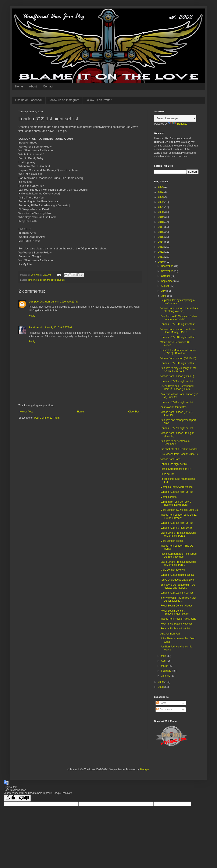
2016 (161, 232)
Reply (32, 316)
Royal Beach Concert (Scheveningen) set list (175, 612)
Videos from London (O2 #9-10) (178, 358)
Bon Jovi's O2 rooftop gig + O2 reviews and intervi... (178, 586)
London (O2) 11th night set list (177, 337)
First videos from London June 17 (179, 454)
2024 (161, 192)
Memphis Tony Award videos (177, 487)
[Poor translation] (24, 798)
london (32, 280)
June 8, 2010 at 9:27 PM (58, 328)
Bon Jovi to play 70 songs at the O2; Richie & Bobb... (178, 370)
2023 (161, 197)
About (33, 86)
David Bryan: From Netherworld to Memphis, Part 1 (178, 563)
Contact (48, 86)
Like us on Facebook (29, 100)
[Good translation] (10, 798)
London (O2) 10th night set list (177, 363)
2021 (161, 207)
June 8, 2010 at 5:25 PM (65, 302)
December (167, 266)
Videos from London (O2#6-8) (177, 376)
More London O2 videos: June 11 (179, 510)
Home (19, 86)
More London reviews (173, 570)
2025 (161, 187)
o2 (38, 280)
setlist (43, 280)
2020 (161, 212)
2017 (161, 227)
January (166, 676)
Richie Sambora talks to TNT (177, 469)
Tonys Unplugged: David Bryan (178, 580)
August (165, 286)
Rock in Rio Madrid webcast (176, 624)
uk (63, 280)
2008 (161, 687)
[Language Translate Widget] (175, 118)
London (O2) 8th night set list (177, 402)
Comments (164, 709)
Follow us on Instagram (64, 100)
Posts (161, 703)
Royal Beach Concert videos (176, 606)
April (164, 661)
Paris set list (167, 474)
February (166, 671)
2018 (161, 222)
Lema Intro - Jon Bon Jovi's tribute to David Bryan (176, 503)
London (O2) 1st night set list (177, 593)
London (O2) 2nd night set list (177, 575)
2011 (161, 257)
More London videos (172, 541)
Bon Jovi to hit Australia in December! (175, 443)
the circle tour (54, 280)
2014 (161, 242)
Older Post (134, 412)
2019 (161, 217)
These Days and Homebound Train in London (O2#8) (177, 388)
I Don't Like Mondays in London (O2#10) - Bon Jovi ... (178, 352)
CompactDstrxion (39, 302)
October (166, 276)
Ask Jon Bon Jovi (170, 634)
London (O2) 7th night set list (177, 428)
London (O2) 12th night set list (177, 324)
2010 (161, 262)
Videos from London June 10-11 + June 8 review (179, 516)
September (168, 281)
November (167, 271)
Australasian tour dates (173, 407)
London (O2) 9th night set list (177, 381)
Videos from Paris (170, 459)
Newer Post (26, 412)
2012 (161, 252)
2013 (161, 247)
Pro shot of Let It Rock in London (179, 449)
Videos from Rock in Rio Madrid (178, 619)
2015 (161, 237)
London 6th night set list (174, 464)
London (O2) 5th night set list (177, 492)
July (164, 291)
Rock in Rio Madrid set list (175, 629)
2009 (161, 682)
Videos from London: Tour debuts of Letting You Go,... (179, 310)
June (164, 296)
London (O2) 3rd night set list (177, 528)
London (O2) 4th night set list (177, 523)
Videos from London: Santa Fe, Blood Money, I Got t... (178, 331)
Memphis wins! (169, 497)
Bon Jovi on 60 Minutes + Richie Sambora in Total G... (179, 318)
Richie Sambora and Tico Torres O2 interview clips (179, 555)
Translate (178, 124)
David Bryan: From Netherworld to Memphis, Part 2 (178, 534)
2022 (161, 202)
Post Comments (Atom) (47, 418)
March (165, 666)
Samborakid (36, 328)
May (164, 656)
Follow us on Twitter (98, 100)
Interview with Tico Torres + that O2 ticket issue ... (178, 599)
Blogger (144, 770)
